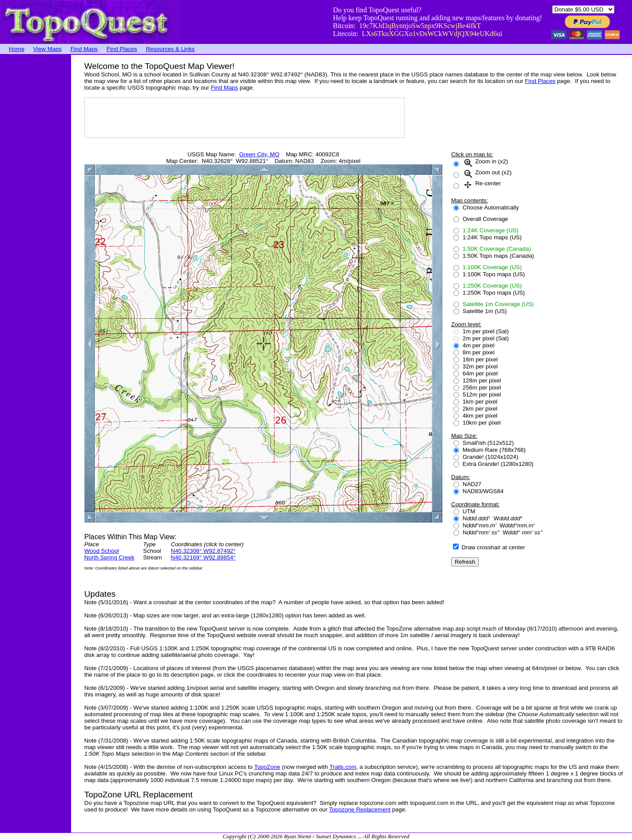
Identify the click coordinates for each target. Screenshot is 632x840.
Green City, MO (259, 154)
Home (17, 49)
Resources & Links (170, 49)
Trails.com (343, 767)
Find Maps (84, 49)
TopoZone (267, 767)
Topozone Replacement (360, 809)
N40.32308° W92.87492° (203, 551)
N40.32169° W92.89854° (203, 557)
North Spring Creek (109, 557)
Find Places (122, 49)
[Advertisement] (35, 187)
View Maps (48, 49)
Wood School (102, 551)
